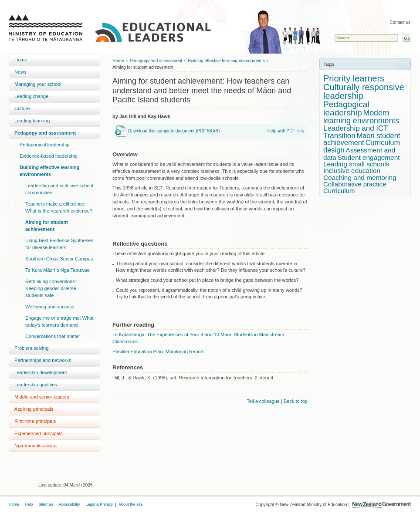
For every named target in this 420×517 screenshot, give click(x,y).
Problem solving (31, 348)
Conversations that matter (53, 336)
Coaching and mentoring (360, 177)
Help (29, 504)
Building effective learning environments (50, 171)
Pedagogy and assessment (45, 133)
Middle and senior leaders (42, 397)
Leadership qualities (36, 385)
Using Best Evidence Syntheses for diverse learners (59, 244)
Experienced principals (39, 433)
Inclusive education (352, 171)
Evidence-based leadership (49, 156)
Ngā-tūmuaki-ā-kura (36, 446)
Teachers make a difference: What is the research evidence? (59, 207)
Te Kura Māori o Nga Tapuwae (58, 270)
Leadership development (41, 372)
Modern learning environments (361, 117)
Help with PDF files (286, 131)
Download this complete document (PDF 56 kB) (174, 131)
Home (21, 60)
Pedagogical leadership (44, 145)
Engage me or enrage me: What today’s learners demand (59, 321)
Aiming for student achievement (47, 226)
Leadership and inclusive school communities (59, 189)
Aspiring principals (34, 409)
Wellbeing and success (50, 307)
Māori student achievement (362, 139)
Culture (22, 108)
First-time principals (35, 421)
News (20, 72)
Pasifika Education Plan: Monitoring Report (158, 351)
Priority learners (354, 78)
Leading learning (32, 121)
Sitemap (46, 504)
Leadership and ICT (356, 128)
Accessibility (69, 504)
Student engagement (369, 157)
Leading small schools (356, 164)
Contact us (400, 22)
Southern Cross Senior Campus (59, 259)
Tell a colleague (263, 401)
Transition (339, 136)
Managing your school (38, 84)
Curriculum (339, 191)
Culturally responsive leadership (364, 91)
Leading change (31, 96)
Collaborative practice (355, 184)
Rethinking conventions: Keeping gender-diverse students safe (51, 288)
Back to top (296, 401)
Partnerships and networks (43, 360)
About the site (130, 504)
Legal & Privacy (100, 504)
